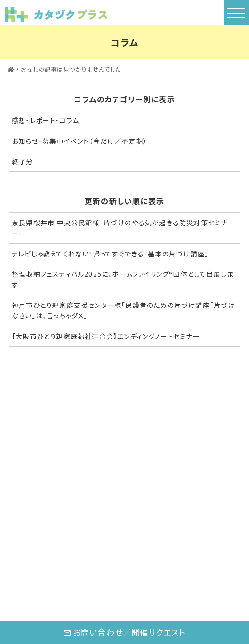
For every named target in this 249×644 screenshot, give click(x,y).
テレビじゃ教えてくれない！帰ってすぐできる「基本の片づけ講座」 (110, 254)
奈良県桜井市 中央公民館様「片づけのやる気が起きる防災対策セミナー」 (120, 228)
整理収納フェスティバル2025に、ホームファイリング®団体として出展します (123, 279)
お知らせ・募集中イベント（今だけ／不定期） (79, 141)
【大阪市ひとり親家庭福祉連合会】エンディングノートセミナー (106, 336)
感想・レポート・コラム (45, 120)
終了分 (23, 161)
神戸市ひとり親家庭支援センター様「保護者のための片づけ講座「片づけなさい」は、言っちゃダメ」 (124, 310)
